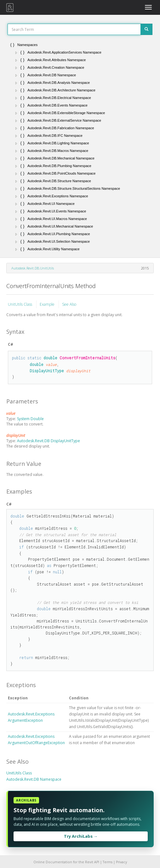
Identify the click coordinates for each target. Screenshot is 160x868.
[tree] (80, 147)
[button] (16, 53)
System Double (30, 419)
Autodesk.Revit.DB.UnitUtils (33, 268)
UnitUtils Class (20, 304)
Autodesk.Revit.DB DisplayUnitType (49, 441)
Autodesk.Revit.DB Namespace (34, 779)
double (50, 358)
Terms (108, 862)
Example (48, 304)
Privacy (121, 862)
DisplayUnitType (47, 371)
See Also (69, 304)
